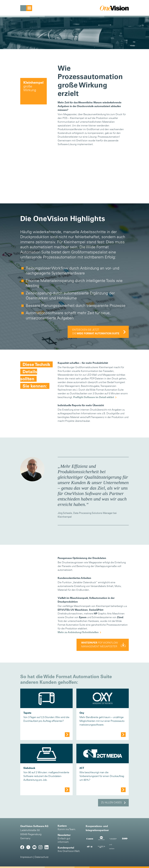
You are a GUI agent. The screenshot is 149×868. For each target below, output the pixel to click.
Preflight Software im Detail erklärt (94, 397)
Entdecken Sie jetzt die (96, 332)
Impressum (26, 857)
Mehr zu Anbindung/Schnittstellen (78, 632)
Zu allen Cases (111, 803)
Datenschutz (42, 857)
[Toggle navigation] (26, 8)
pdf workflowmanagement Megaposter (100, 645)
